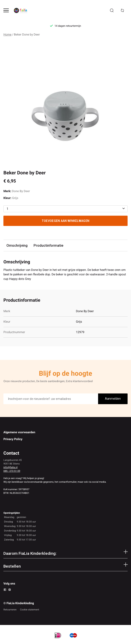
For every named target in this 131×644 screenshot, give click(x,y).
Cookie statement (30, 610)
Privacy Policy (13, 439)
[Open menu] (6, 10)
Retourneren (10, 610)
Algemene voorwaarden (19, 432)
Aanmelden (113, 399)
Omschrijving (17, 245)
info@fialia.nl (10, 467)
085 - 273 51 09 (12, 471)
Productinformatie (48, 245)
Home (7, 35)
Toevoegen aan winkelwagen (66, 221)
